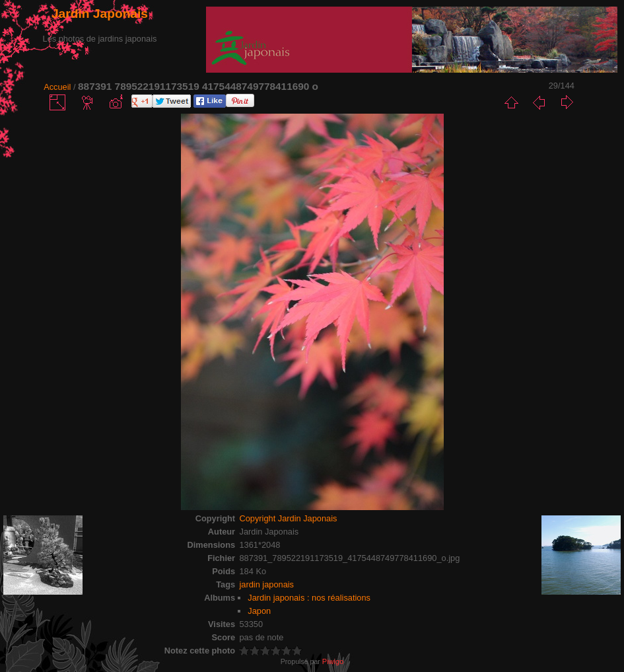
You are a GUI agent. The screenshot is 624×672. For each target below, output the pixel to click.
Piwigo (333, 661)
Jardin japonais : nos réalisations (309, 598)
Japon (259, 611)
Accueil (57, 87)
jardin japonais (266, 584)
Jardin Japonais (100, 14)
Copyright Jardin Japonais (288, 518)
